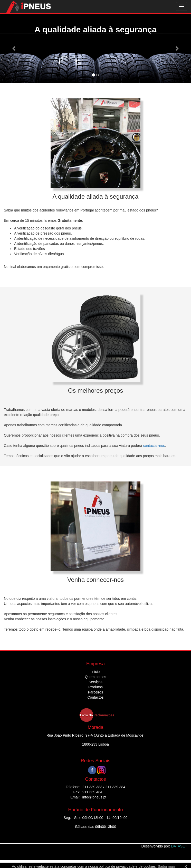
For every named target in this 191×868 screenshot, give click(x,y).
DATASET (179, 846)
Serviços (95, 682)
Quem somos (95, 677)
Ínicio (96, 672)
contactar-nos (154, 446)
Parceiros (95, 692)
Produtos (95, 687)
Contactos (95, 697)
